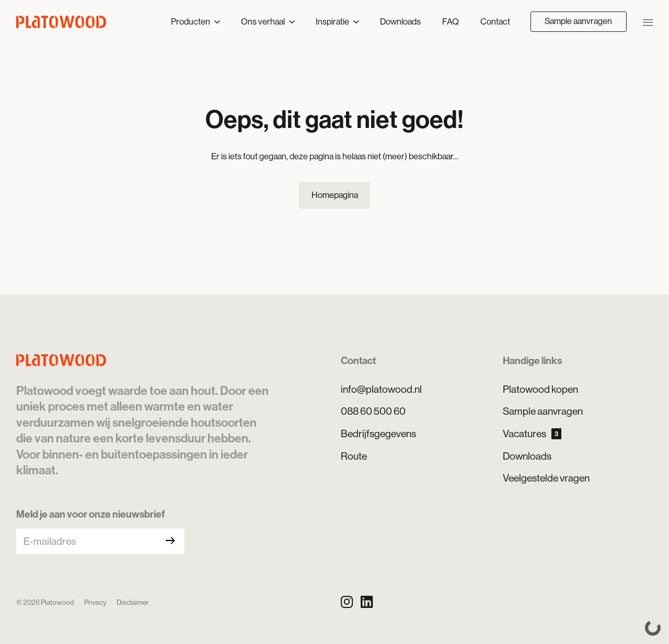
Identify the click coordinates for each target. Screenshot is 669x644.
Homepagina (335, 195)
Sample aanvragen (578, 21)
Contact (495, 22)
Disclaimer (133, 602)
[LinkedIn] (367, 602)
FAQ (451, 22)
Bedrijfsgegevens (378, 434)
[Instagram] (347, 602)
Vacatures (532, 434)
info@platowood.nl (381, 389)
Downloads (400, 22)
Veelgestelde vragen (546, 478)
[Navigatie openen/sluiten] (648, 22)
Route (354, 456)
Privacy (95, 602)
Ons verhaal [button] (264, 22)
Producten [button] (191, 22)
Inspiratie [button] (333, 22)
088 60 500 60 (373, 411)
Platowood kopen (540, 389)
